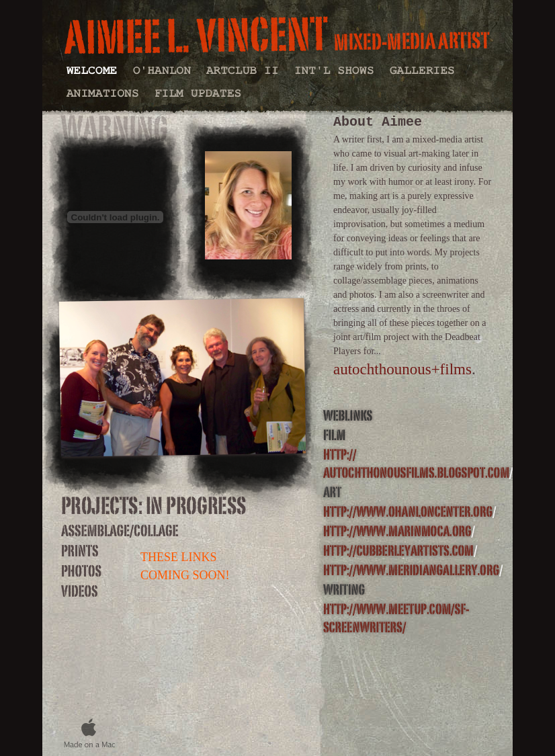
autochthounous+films (402, 369)
